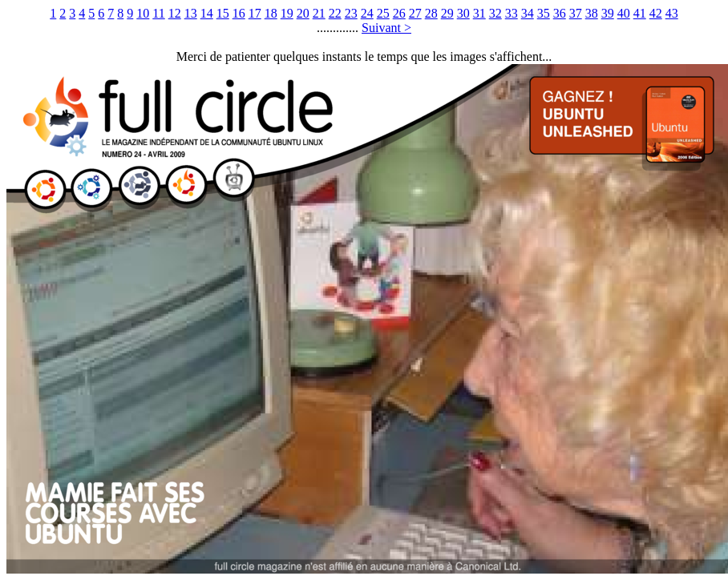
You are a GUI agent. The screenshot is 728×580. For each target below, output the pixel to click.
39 (608, 13)
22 (335, 13)
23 (351, 13)
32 (495, 13)
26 (399, 13)
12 (175, 13)
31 (479, 13)
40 (624, 13)
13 (191, 13)
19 (287, 13)
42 (656, 13)
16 (239, 13)
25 (383, 13)
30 (463, 13)
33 (512, 13)
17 (255, 13)
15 (223, 13)
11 (158, 13)
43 (672, 13)
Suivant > (386, 28)
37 (576, 13)
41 (640, 13)
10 (143, 13)
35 (544, 13)
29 (447, 13)
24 (367, 13)
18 (271, 13)
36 (560, 13)
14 (207, 13)
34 (528, 13)
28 (431, 13)
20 (303, 13)
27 (415, 13)
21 (319, 13)
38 (592, 13)
